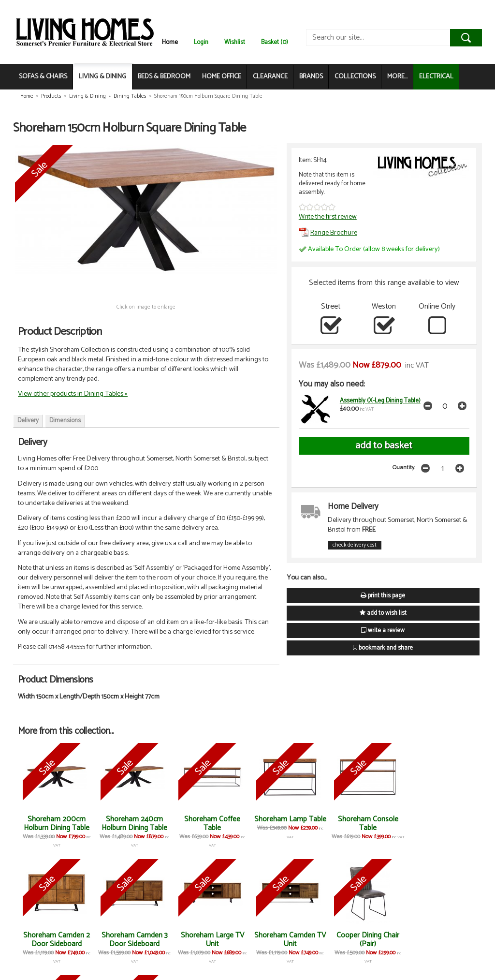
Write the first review (328, 217)
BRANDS (311, 77)
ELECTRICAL (436, 77)
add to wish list (383, 613)
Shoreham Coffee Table (209, 824)
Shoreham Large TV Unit (133, 940)
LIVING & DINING (102, 77)
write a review (383, 631)
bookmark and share (383, 648)
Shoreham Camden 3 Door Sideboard (56, 940)
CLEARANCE (270, 77)
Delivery (28, 421)
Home (170, 42)
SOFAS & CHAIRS (43, 77)
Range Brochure (328, 233)
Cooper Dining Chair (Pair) (286, 940)
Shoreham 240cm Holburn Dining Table (132, 824)
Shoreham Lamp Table (286, 824)
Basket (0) (275, 42)
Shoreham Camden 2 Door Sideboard (439, 824)
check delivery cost (355, 545)
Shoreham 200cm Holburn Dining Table (56, 824)
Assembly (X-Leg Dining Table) (380, 401)
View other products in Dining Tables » (73, 394)
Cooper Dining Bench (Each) (362, 940)
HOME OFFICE (222, 77)
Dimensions (65, 421)
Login (201, 42)
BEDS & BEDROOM (164, 77)
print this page (383, 596)
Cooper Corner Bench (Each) (439, 940)
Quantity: (404, 468)
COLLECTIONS (355, 77)
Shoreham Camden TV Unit (209, 940)
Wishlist (235, 42)
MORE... (397, 77)
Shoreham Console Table (362, 824)
